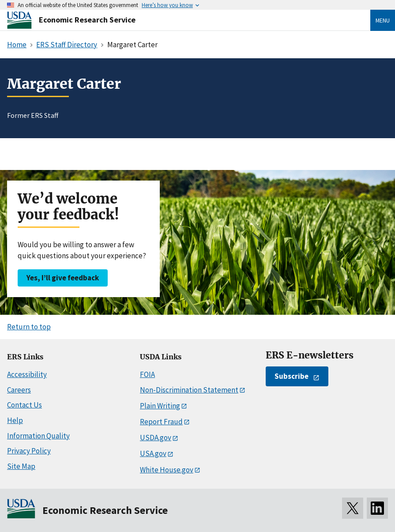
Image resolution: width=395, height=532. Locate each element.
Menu (383, 20)
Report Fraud (161, 422)
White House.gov (167, 470)
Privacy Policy (29, 451)
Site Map (21, 466)
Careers (19, 390)
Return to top (29, 327)
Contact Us (24, 405)
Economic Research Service (87, 20)
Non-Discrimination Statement (189, 390)
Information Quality (38, 436)
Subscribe (292, 376)
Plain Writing (160, 406)
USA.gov (153, 453)
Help (15, 420)
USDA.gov (156, 438)
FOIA (147, 374)
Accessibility (27, 374)
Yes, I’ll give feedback (63, 278)
